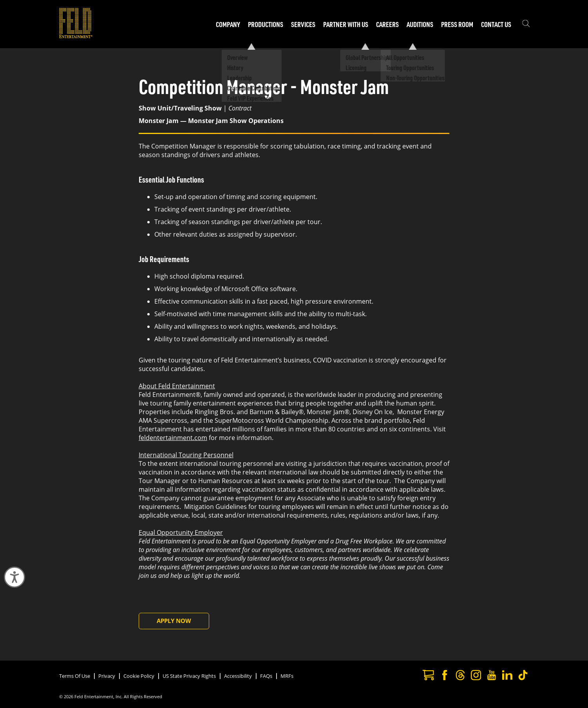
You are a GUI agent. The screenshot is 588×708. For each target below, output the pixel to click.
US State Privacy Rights (189, 676)
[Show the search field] (526, 24)
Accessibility (238, 676)
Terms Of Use (75, 676)
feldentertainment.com (173, 438)
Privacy (107, 676)
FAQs (266, 676)
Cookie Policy (139, 676)
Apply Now (174, 621)
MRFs (287, 676)
